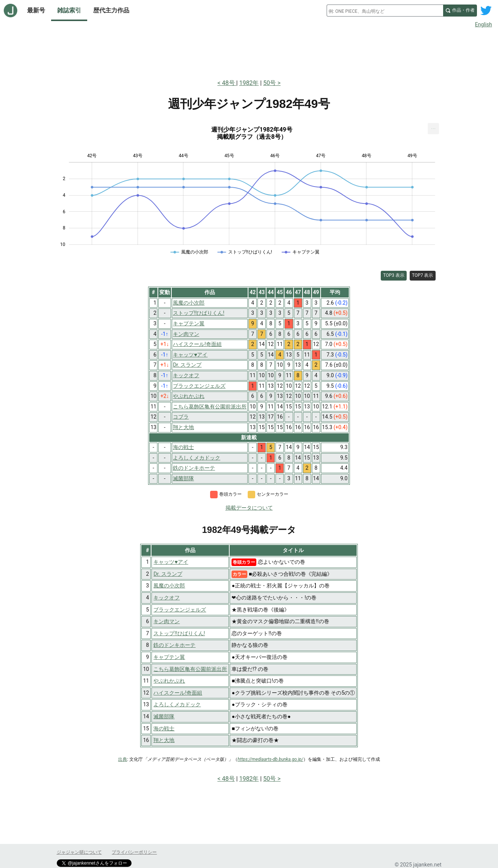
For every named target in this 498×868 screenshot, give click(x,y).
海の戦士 (164, 728)
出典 (123, 759)
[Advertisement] (249, 52)
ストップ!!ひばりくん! (179, 633)
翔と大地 (164, 740)
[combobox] (385, 11)
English (484, 24)
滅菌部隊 (164, 716)
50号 (269, 83)
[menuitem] (433, 129)
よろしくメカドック (177, 704)
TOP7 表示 (423, 275)
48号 (229, 83)
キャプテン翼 (169, 657)
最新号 (36, 10)
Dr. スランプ (168, 574)
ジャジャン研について (79, 852)
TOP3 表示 (394, 275)
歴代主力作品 (111, 10)
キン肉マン (167, 621)
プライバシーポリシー (134, 852)
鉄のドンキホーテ (174, 645)
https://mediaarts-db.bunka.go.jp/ (270, 759)
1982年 (249, 83)
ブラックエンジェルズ (180, 610)
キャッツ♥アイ (171, 562)
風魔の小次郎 (169, 586)
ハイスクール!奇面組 (178, 693)
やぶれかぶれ (169, 681)
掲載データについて (249, 508)
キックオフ (167, 598)
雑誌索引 (69, 10)
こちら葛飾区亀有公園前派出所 (190, 669)
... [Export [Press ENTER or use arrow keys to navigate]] (434, 127)
